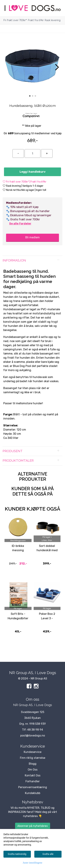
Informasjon (14, 260)
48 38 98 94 (35, 730)
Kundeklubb (33, 793)
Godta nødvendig (17, 854)
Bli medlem (32, 237)
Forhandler (33, 781)
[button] (30, 96)
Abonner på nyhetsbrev (33, 826)
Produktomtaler (18, 461)
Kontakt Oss (33, 775)
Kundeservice (33, 752)
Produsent (13, 451)
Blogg (33, 764)
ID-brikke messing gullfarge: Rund (18, 550)
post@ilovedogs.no (33, 736)
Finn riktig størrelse (33, 758)
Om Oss (33, 770)
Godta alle (48, 854)
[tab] (32, 260)
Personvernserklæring (33, 787)
